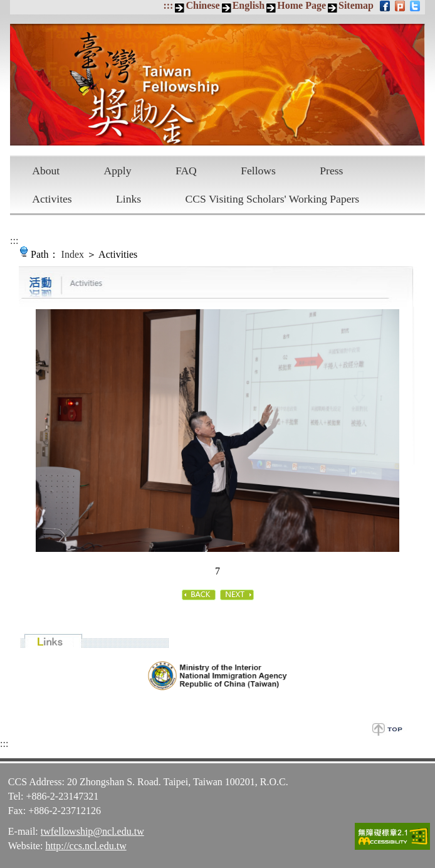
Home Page (301, 5)
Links (128, 199)
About (46, 171)
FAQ (186, 171)
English (249, 5)
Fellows (258, 171)
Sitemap (356, 5)
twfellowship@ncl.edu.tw (92, 831)
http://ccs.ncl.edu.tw (86, 846)
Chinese (202, 5)
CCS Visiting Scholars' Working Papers (273, 199)
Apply (118, 171)
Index (73, 254)
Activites (52, 199)
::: (168, 5)
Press (331, 171)
